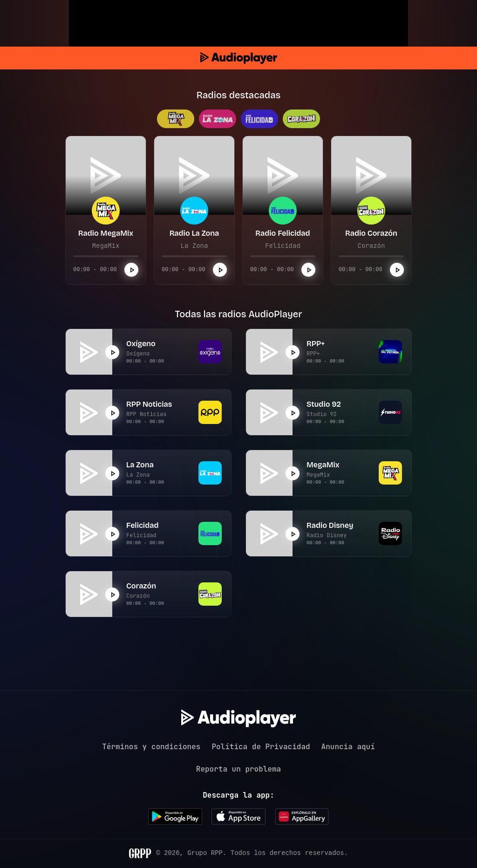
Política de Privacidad (261, 747)
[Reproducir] (131, 270)
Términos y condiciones (151, 747)
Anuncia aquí (348, 747)
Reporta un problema (238, 769)
